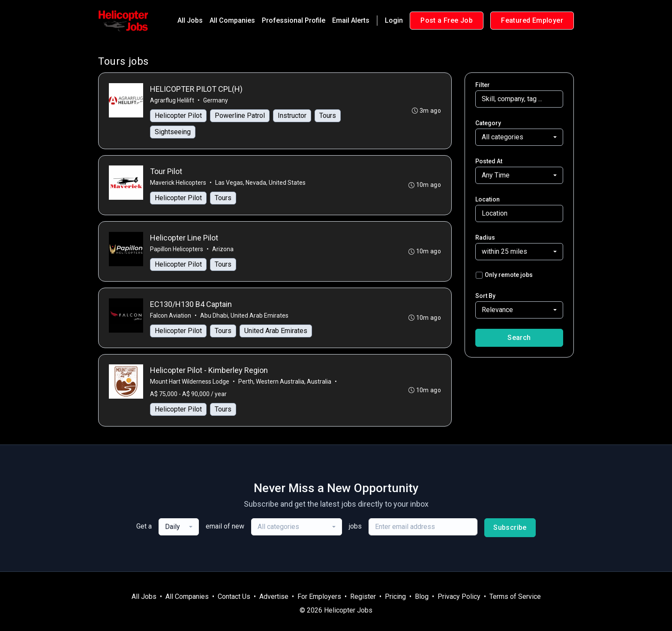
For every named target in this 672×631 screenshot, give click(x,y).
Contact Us (234, 596)
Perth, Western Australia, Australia (285, 382)
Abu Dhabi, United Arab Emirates (244, 316)
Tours (328, 116)
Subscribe (510, 528)
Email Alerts (351, 20)
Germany (216, 100)
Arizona (223, 249)
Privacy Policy (459, 596)
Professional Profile (294, 20)
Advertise (274, 596)
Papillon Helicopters (177, 249)
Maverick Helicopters (178, 183)
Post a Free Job (447, 20)
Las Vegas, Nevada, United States (260, 183)
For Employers (319, 596)
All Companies (232, 20)
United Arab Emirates (276, 331)
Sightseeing (173, 132)
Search (519, 338)
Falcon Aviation (171, 316)
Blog (422, 596)
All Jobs (190, 20)
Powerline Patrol (240, 116)
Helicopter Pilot (178, 116)
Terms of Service (515, 596)
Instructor (292, 116)
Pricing (395, 596)
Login (394, 20)
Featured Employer (532, 20)
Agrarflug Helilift (172, 100)
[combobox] (519, 137)
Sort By (485, 296)
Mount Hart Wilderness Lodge (190, 382)
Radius (485, 237)
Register (363, 596)
